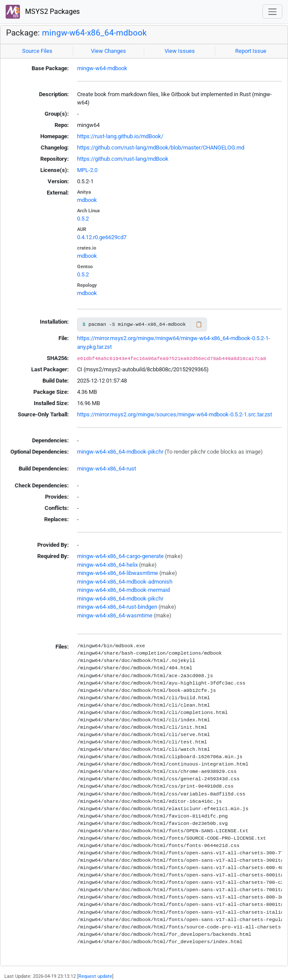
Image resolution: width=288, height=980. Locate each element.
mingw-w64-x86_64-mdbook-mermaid (123, 590)
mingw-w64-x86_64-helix (107, 565)
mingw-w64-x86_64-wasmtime (115, 615)
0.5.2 (83, 219)
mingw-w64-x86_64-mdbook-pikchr (120, 452)
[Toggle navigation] (272, 11)
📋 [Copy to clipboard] (199, 324)
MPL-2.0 (87, 170)
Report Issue (251, 51)
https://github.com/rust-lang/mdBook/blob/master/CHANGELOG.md (161, 148)
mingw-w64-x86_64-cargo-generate (120, 556)
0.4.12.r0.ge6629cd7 (102, 237)
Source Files (37, 51)
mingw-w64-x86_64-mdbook (94, 33)
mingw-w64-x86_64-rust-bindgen (117, 607)
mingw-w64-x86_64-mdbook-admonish (125, 582)
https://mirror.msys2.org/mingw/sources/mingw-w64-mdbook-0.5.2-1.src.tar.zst (175, 414)
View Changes (108, 51)
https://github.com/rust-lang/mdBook (123, 159)
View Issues (180, 51)
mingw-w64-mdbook (102, 68)
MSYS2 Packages (43, 12)
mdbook (87, 200)
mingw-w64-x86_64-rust (107, 469)
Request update (95, 976)
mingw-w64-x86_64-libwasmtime (118, 573)
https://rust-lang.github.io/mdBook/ (120, 136)
